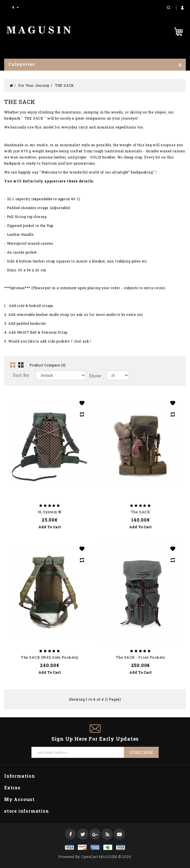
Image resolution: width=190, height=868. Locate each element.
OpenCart (90, 857)
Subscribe (141, 752)
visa (69, 847)
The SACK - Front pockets (140, 657)
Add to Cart (50, 527)
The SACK (140, 512)
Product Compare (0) (48, 365)
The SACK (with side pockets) (50, 657)
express (95, 847)
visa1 (121, 847)
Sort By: (21, 375)
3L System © (50, 512)
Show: (96, 376)
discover (82, 847)
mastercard (108, 847)
